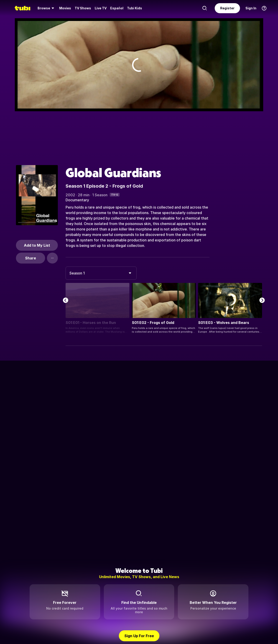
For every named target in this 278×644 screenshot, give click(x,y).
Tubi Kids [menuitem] (135, 8)
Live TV (101, 8)
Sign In (251, 8)
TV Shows (83, 8)
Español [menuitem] (117, 8)
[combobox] (101, 273)
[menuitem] (47, 8)
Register (227, 8)
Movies (65, 8)
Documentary (77, 200)
